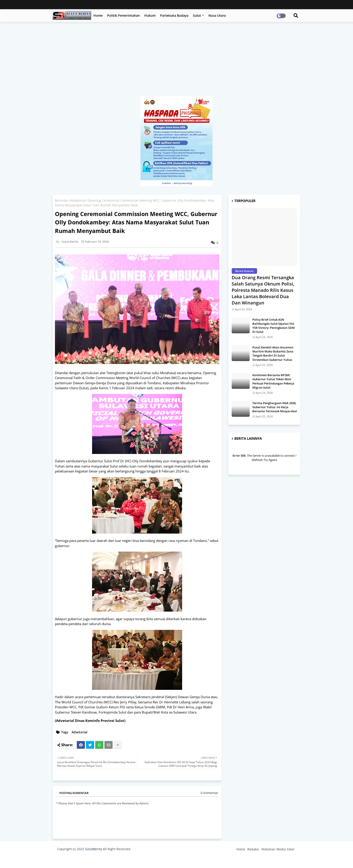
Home (98, 15)
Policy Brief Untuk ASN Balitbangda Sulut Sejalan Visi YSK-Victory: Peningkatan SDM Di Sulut (274, 326)
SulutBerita (94, 849)
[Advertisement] (176, 61)
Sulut (197, 15)
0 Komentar (209, 793)
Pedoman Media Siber (278, 849)
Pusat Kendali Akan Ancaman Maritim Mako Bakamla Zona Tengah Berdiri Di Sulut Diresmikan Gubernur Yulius (273, 353)
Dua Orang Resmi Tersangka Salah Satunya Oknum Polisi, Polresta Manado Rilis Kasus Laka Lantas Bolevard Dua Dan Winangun (263, 290)
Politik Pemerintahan (123, 15)
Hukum (150, 15)
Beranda (61, 200)
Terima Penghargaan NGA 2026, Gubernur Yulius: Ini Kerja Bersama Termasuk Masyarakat (275, 407)
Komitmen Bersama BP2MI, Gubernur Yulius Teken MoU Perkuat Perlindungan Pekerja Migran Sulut (273, 381)
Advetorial (78, 200)
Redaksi (253, 849)
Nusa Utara (217, 15)
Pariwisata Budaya (174, 15)
